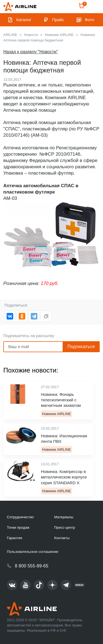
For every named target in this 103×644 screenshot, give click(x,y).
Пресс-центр (65, 527)
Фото (90, 20)
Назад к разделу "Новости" (31, 52)
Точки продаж (18, 527)
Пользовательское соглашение (33, 552)
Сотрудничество (20, 517)
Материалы (64, 517)
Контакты (62, 538)
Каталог (24, 20)
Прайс (58, 20)
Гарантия (14, 538)
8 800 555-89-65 (32, 566)
